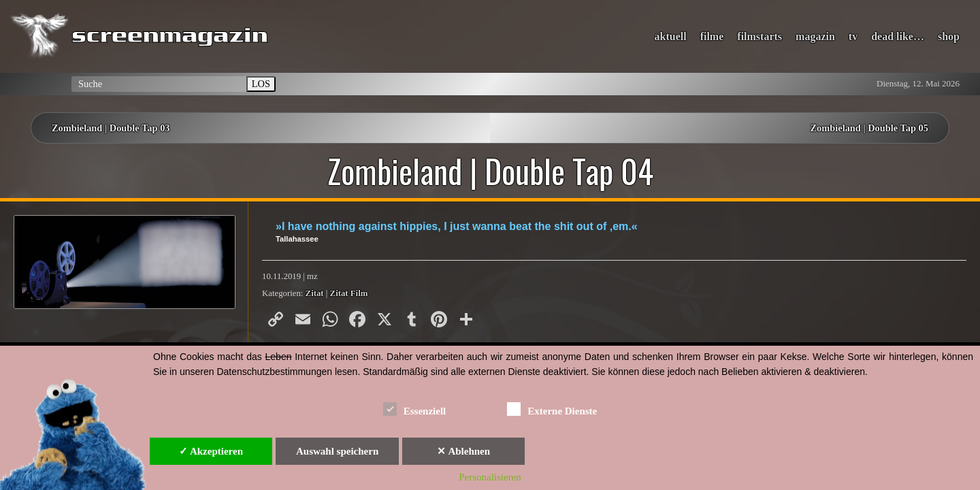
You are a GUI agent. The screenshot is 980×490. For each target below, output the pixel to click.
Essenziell (415, 409)
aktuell (671, 36)
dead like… (898, 36)
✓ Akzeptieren (211, 451)
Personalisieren (490, 477)
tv (853, 36)
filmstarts (759, 36)
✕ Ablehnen (463, 451)
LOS (261, 84)
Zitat (315, 293)
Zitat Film (349, 293)
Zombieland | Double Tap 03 (111, 128)
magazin (815, 36)
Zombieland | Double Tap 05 (869, 128)
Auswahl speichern (337, 451)
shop (949, 36)
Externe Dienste (552, 409)
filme (712, 36)
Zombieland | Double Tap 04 (490, 171)
